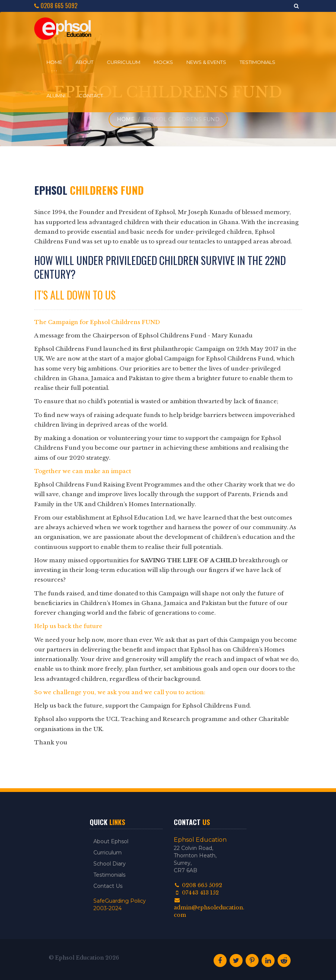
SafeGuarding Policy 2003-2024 (120, 905)
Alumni (56, 96)
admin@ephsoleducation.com (209, 908)
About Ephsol (111, 841)
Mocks (163, 62)
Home (54, 62)
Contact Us (108, 886)
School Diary (110, 864)
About (84, 62)
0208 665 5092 (56, 6)
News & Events (206, 62)
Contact (91, 96)
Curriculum (124, 62)
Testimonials (257, 62)
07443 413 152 (196, 893)
